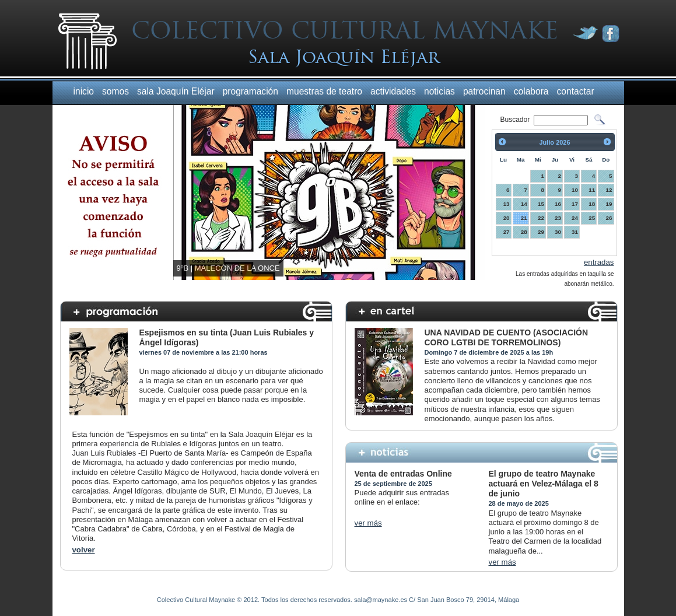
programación (251, 91)
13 (507, 204)
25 (592, 218)
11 (592, 190)
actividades (393, 91)
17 (575, 204)
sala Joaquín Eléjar (176, 91)
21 (524, 218)
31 (575, 232)
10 (575, 190)
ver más (368, 523)
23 (558, 218)
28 (524, 232)
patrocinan (484, 91)
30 (558, 232)
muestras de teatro (324, 91)
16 (558, 204)
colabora (531, 91)
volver (84, 550)
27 (507, 232)
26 (609, 218)
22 (541, 218)
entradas (599, 262)
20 (507, 218)
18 (592, 204)
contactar (576, 91)
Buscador (516, 120)
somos (115, 91)
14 (524, 204)
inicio (84, 91)
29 (541, 232)
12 (609, 190)
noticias (439, 91)
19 (609, 204)
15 (541, 204)
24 (575, 218)
